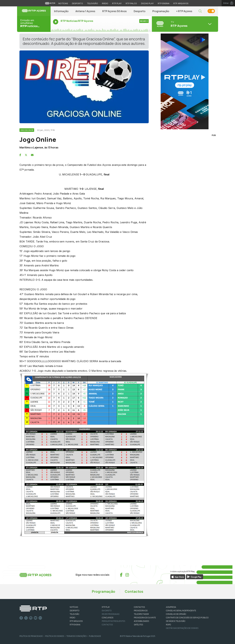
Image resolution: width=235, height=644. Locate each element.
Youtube (36, 618)
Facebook (21, 618)
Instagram (31, 618)
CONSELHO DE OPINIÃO (176, 614)
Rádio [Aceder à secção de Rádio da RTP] (105, 3)
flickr (40, 618)
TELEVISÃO (74, 614)
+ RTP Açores (184, 11)
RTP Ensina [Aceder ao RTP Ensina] (164, 3)
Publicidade (95, 636)
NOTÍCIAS (74, 607)
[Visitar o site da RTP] (50, 3)
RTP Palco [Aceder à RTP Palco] (131, 3)
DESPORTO (75, 611)
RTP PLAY (106, 607)
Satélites (138, 625)
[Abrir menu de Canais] (185, 24)
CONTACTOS (139, 607)
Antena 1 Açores (85, 11)
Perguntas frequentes (113, 621)
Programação (161, 11)
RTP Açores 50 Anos (114, 11)
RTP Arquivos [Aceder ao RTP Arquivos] (181, 3)
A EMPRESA (171, 607)
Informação (61, 11)
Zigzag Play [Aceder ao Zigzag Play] (147, 3)
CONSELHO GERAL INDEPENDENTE (181, 611)
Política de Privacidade (31, 636)
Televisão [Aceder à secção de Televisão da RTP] (92, 3)
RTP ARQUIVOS (76, 621)
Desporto (140, 11)
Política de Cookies (55, 636)
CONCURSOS (108, 618)
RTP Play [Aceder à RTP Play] (117, 3)
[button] (200, 11)
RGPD (168, 625)
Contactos (134, 591)
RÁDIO (72, 618)
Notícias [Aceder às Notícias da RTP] (63, 3)
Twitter (26, 618)
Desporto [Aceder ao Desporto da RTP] (77, 3)
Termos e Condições (76, 636)
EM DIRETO (107, 611)
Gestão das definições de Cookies (182, 628)
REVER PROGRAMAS (111, 614)
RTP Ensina (75, 625)
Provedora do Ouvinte (145, 618)
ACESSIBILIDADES (141, 621)
